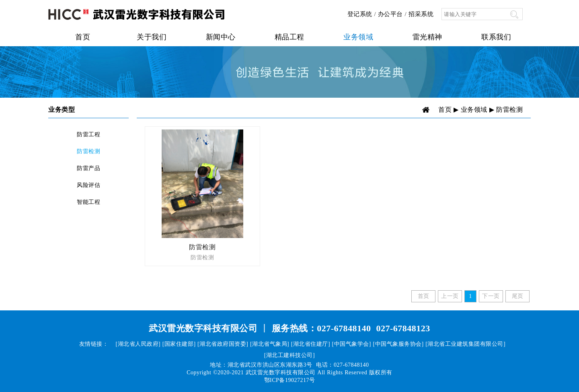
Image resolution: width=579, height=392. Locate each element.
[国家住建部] (179, 344)
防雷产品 (88, 168)
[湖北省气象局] (270, 344)
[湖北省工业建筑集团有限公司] (465, 344)
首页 (83, 37)
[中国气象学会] (352, 344)
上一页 (450, 296)
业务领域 (358, 37)
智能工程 (88, 202)
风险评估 (88, 185)
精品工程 (289, 37)
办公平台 (390, 14)
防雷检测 (88, 151)
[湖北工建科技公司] (289, 355)
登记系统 (360, 14)
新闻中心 (221, 37)
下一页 (491, 296)
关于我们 (152, 37)
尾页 (518, 296)
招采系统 (421, 14)
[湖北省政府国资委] (223, 344)
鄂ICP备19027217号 (290, 380)
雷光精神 (427, 37)
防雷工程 (88, 134)
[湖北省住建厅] (311, 344)
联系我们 (496, 37)
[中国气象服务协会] (398, 344)
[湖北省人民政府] (138, 344)
